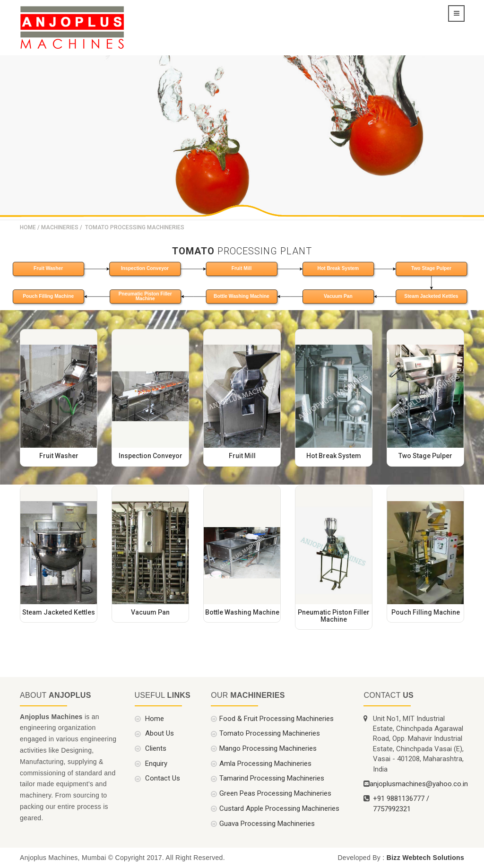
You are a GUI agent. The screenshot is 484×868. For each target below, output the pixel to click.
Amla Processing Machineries (265, 763)
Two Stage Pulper (431, 268)
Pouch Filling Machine (48, 295)
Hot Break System (338, 268)
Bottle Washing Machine (242, 295)
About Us (159, 733)
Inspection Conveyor (145, 268)
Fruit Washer (48, 268)
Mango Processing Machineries (268, 748)
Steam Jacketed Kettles (431, 295)
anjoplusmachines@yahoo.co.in (419, 783)
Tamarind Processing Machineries (272, 778)
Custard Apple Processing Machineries (279, 808)
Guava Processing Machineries (267, 823)
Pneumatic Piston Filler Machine (145, 295)
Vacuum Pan (338, 295)
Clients (155, 748)
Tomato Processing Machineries (270, 733)
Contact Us (162, 778)
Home (28, 227)
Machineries (60, 227)
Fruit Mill (242, 268)
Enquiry (155, 763)
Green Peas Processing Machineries (275, 793)
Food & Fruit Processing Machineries (277, 718)
